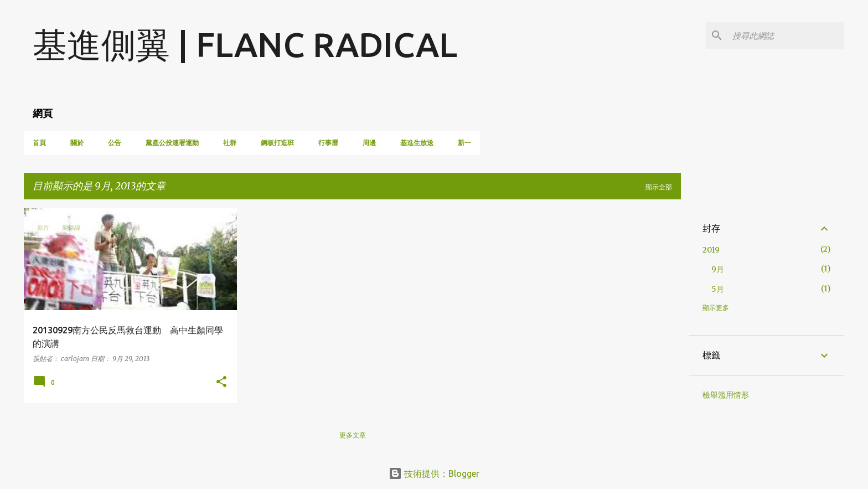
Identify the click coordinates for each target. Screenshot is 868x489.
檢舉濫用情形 (726, 395)
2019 (711, 250)
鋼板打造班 (277, 143)
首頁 (39, 143)
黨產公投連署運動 (172, 143)
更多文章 (353, 435)
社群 (230, 143)
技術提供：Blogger (434, 473)
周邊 (369, 143)
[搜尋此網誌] (786, 35)
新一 (464, 143)
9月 (718, 269)
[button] (221, 382)
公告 (115, 143)
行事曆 (328, 143)
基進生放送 (417, 143)
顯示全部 (659, 187)
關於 (77, 143)
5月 (718, 289)
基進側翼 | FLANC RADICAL (245, 44)
